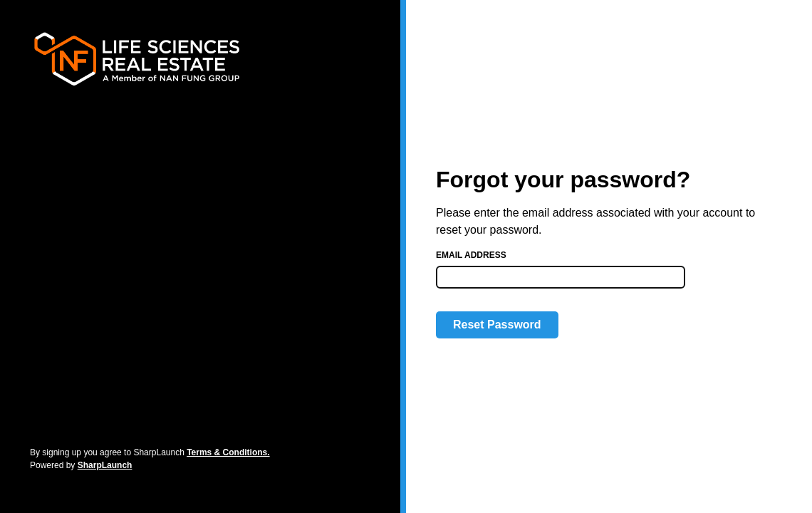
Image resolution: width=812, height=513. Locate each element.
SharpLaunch (105, 465)
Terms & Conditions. (228, 452)
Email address (471, 255)
